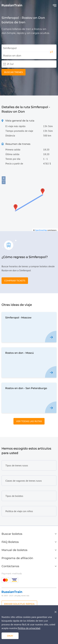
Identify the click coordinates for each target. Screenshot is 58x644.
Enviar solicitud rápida (19, 604)
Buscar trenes (14, 72)
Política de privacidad (29, 628)
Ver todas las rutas (29, 421)
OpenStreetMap (41, 230)
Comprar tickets (15, 281)
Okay (10, 636)
